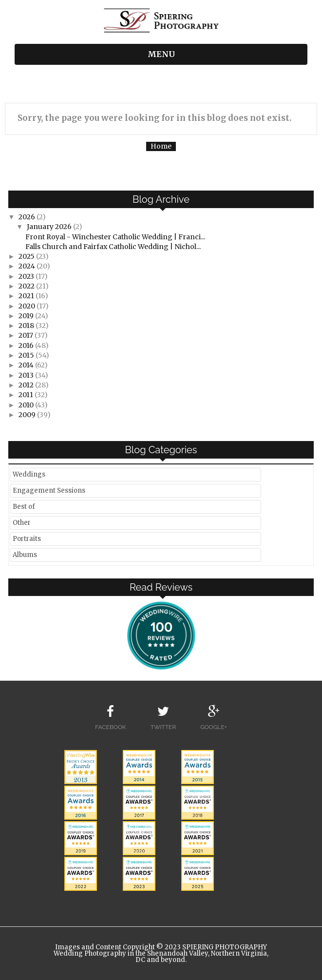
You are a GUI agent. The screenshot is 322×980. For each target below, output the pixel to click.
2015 (27, 355)
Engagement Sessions (49, 490)
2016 (27, 346)
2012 (27, 385)
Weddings (29, 474)
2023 (27, 276)
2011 (27, 395)
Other (22, 523)
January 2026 (50, 227)
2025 (27, 256)
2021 (27, 296)
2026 (28, 217)
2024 (28, 266)
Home (161, 146)
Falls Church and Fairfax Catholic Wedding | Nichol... (113, 247)
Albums (25, 555)
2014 (27, 365)
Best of (24, 507)
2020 (28, 306)
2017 (27, 335)
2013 (27, 375)
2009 (28, 415)
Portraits (27, 539)
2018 (27, 326)
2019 (27, 316)
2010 (27, 405)
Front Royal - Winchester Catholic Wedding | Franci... (115, 237)
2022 (27, 286)
